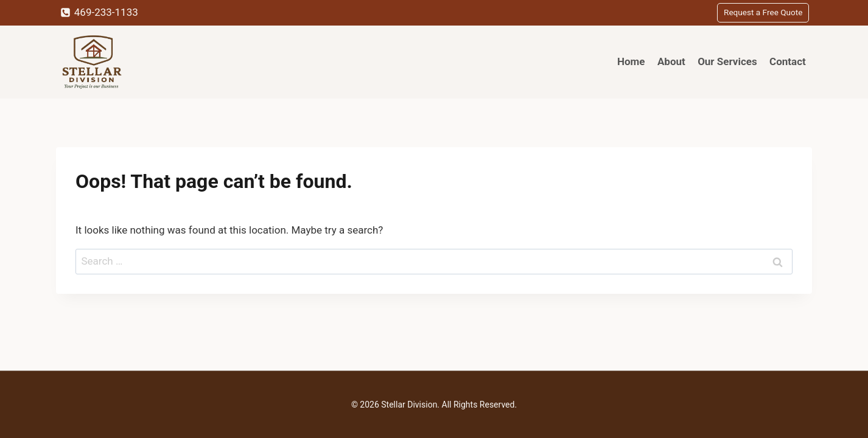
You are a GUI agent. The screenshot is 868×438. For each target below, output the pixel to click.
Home (631, 61)
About (671, 61)
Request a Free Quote (763, 12)
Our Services (727, 61)
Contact (788, 61)
